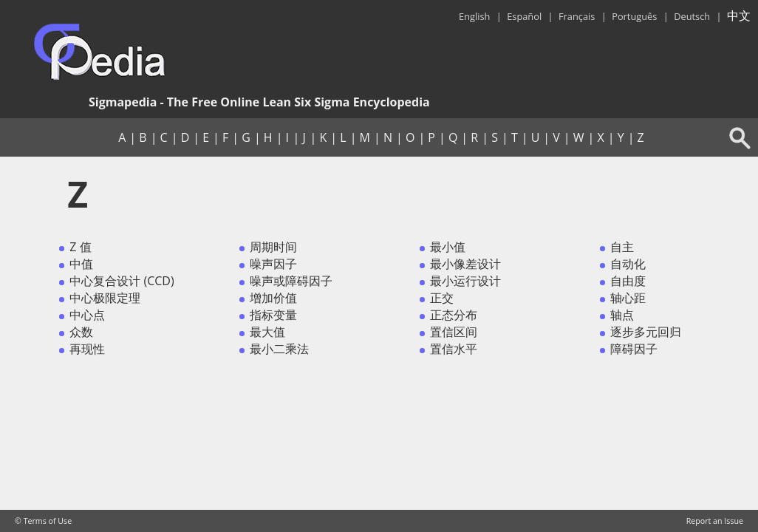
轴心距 (628, 298)
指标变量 (273, 315)
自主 (622, 247)
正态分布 (454, 315)
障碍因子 (634, 349)
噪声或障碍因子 (291, 281)
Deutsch (692, 16)
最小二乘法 (279, 349)
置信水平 (454, 349)
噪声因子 (273, 264)
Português (634, 16)
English (474, 16)
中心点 (87, 315)
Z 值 (80, 247)
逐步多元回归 (646, 332)
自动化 (628, 264)
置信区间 (454, 332)
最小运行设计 (465, 281)
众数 (81, 332)
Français (577, 16)
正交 (442, 298)
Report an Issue (715, 521)
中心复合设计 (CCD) (122, 281)
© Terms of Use (43, 521)
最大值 (267, 332)
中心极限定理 (105, 298)
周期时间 (273, 247)
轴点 (622, 315)
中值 (81, 264)
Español (524, 16)
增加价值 (273, 298)
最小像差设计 (465, 264)
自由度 (628, 281)
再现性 (87, 349)
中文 (739, 16)
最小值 (448, 247)
